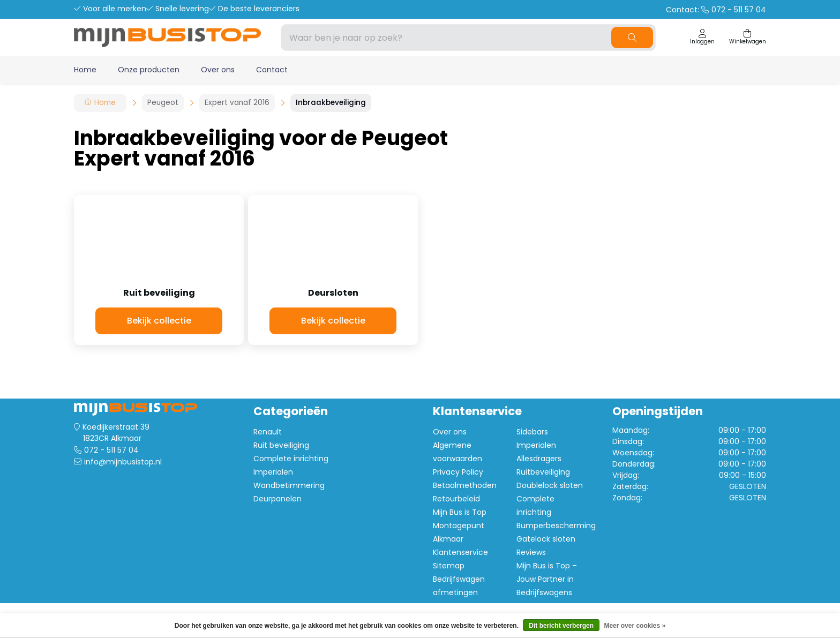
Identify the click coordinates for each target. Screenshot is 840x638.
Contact (272, 70)
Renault (268, 432)
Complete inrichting (291, 459)
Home (85, 70)
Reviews (531, 552)
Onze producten (149, 70)
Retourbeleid (456, 499)
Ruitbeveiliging (543, 472)
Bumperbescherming (556, 526)
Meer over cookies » (635, 626)
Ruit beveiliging (281, 445)
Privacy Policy (458, 472)
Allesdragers (539, 459)
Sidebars (532, 432)
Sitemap (449, 566)
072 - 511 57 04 (111, 450)
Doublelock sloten (550, 485)
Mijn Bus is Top (460, 512)
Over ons (218, 70)
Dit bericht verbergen (561, 626)
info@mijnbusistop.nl (123, 462)
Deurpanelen (277, 499)
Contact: (716, 10)
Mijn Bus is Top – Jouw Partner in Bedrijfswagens (547, 579)
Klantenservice (460, 552)
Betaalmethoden (465, 485)
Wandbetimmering (289, 485)
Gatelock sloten (546, 539)
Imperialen (273, 472)
